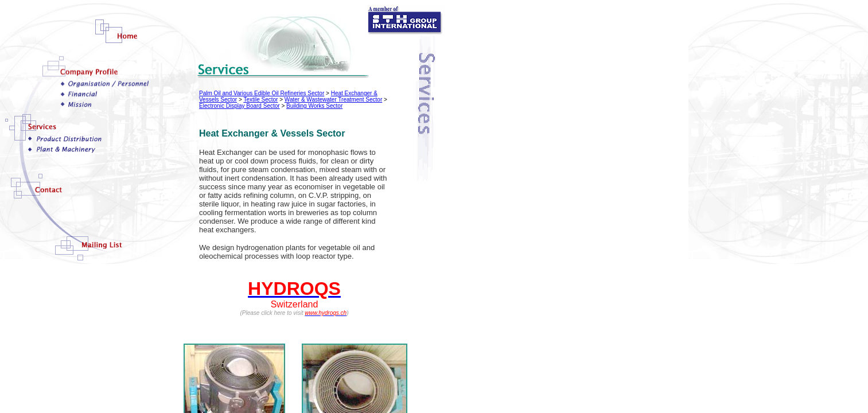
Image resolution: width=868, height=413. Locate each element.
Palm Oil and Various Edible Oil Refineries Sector (262, 93)
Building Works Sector (314, 106)
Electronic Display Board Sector (240, 106)
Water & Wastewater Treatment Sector (333, 100)
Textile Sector (260, 100)
